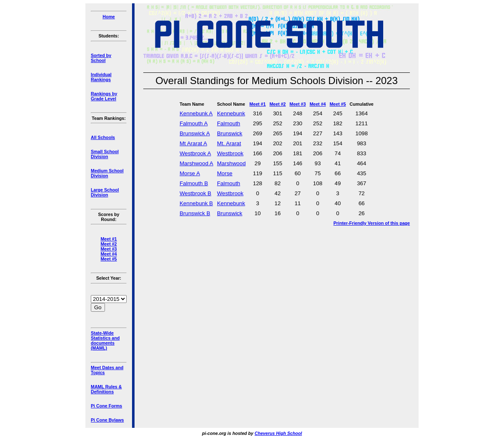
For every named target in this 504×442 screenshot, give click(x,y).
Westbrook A (195, 153)
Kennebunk (231, 113)
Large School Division (105, 192)
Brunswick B (195, 213)
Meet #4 (109, 254)
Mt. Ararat (229, 143)
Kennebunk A (196, 113)
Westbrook (230, 153)
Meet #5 (109, 259)
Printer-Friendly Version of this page (372, 223)
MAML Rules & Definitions (106, 389)
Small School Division (105, 154)
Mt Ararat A (193, 143)
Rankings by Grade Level (104, 96)
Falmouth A (193, 123)
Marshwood (231, 163)
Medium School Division (107, 173)
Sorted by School (101, 58)
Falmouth (229, 123)
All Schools (103, 137)
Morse (225, 173)
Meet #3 (109, 249)
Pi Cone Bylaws (107, 420)
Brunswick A (195, 133)
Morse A (190, 173)
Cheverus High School (278, 433)
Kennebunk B (196, 203)
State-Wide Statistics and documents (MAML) (105, 340)
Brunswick (230, 133)
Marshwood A (196, 163)
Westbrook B (195, 193)
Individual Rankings (101, 77)
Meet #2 (109, 244)
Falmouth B (194, 183)
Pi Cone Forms (106, 406)
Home (109, 17)
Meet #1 (109, 239)
